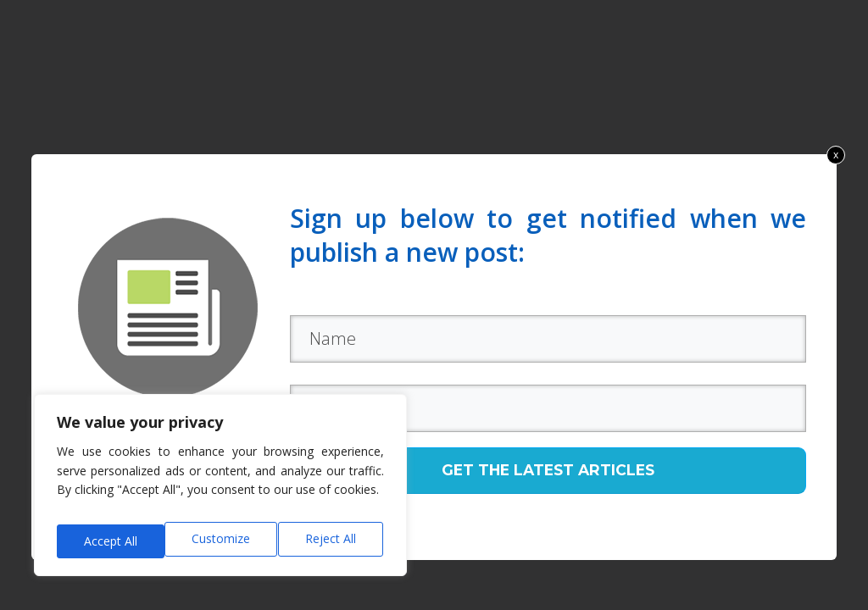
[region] (220, 491)
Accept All (332, 541)
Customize (111, 541)
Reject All (223, 541)
